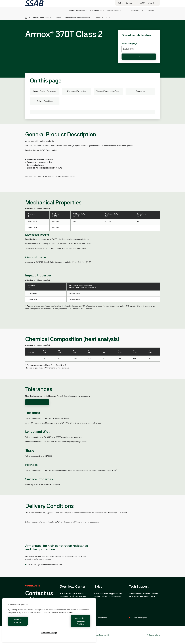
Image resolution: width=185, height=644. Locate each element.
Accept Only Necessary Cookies (70, 624)
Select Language (129, 43)
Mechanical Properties (77, 91)
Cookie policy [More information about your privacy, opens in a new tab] (68, 619)
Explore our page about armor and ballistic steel (44, 565)
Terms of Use (98, 635)
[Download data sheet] (139, 57)
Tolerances (140, 91)
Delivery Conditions (45, 101)
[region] (49, 623)
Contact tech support (138, 618)
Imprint (106, 635)
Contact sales (101, 618)
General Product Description (45, 91)
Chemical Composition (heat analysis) (110, 91)
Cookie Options (153, 635)
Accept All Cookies (28, 624)
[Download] (37, 402)
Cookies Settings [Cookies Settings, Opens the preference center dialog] (49, 633)
